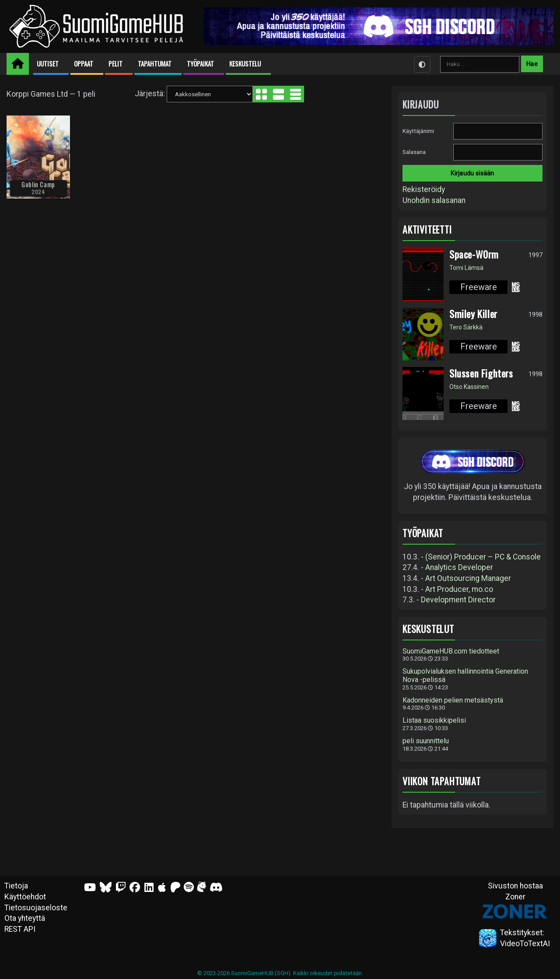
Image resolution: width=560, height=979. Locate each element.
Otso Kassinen (469, 387)
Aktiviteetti (427, 229)
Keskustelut (428, 629)
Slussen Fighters (481, 373)
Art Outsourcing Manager (468, 578)
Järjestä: (150, 94)
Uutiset (48, 64)
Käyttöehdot (25, 897)
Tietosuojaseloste (36, 908)
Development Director (458, 600)
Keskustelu (245, 64)
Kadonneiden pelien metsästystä (453, 700)
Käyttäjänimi (418, 131)
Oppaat (84, 64)
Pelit (115, 64)
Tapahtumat (155, 64)
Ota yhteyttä (25, 918)
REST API (20, 929)
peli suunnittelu (426, 741)
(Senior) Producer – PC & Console (483, 557)
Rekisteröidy (424, 189)
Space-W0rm (474, 254)
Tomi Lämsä (466, 268)
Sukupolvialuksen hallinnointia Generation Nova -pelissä (465, 676)
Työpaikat (200, 64)
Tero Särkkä (466, 327)
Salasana (414, 152)
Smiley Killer (473, 314)
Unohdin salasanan (434, 200)
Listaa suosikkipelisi (434, 720)
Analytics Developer (459, 567)
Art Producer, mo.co (459, 589)
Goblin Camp (38, 184)
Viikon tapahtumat (442, 781)
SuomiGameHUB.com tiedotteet (451, 651)
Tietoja (16, 886)
